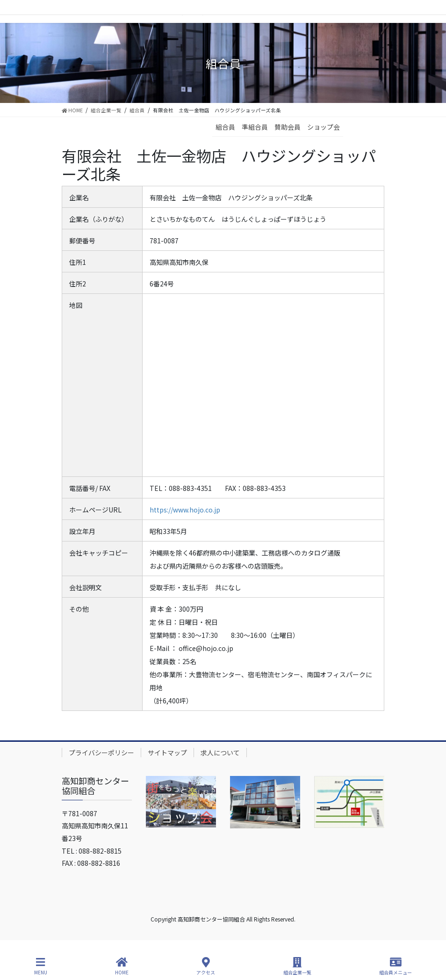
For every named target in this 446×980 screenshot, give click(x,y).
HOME (122, 966)
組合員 (225, 127)
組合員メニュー (396, 966)
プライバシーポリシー (101, 753)
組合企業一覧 (297, 966)
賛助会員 (288, 127)
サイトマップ (167, 753)
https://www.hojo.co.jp (185, 510)
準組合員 (255, 127)
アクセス (206, 966)
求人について (220, 753)
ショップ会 (324, 127)
